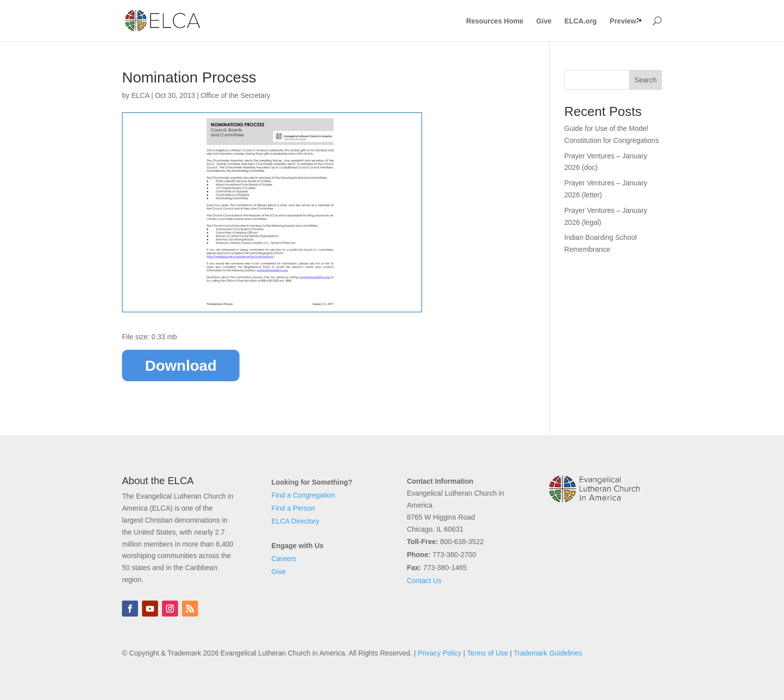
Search (645, 80)
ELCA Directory (295, 521)
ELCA (140, 95)
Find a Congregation (303, 495)
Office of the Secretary (236, 95)
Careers (284, 559)
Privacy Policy (439, 653)
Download (181, 365)
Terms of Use (487, 653)
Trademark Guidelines (548, 653)
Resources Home (494, 21)
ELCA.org (581, 21)
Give (544, 21)
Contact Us (424, 581)
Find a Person (293, 508)
